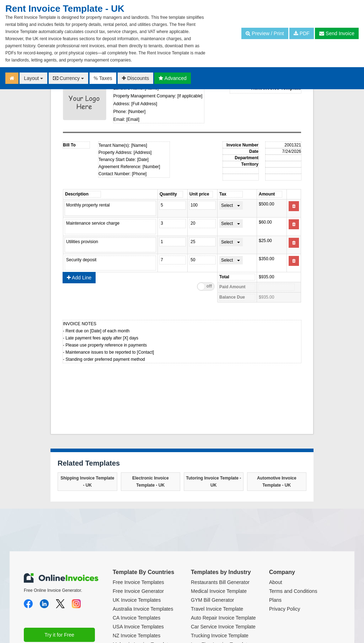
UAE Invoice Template (137, 599)
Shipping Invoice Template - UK (87, 427)
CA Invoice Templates (136, 563)
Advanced (172, 78)
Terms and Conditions (293, 536)
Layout (33, 78)
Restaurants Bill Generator (220, 527)
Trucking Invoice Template (220, 581)
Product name (125, 208)
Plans (275, 545)
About (276, 527)
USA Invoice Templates (138, 572)
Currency (69, 78)
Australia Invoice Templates (143, 554)
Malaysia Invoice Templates (143, 590)
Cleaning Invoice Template (220, 599)
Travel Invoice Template (217, 554)
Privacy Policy (285, 554)
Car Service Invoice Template (223, 572)
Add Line (79, 223)
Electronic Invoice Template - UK (151, 427)
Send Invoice (337, 33)
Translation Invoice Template (222, 607)
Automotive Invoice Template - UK (277, 427)
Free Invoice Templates (138, 527)
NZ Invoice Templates (136, 581)
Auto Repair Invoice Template (223, 563)
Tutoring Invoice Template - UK (213, 427)
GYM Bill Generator (212, 545)
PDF (302, 33)
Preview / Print (265, 33)
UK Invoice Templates (137, 545)
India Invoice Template (137, 607)
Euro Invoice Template (137, 616)
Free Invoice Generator (138, 536)
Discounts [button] (135, 78)
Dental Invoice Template (217, 616)
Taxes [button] (103, 78)
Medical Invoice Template (219, 536)
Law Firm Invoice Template (220, 590)
